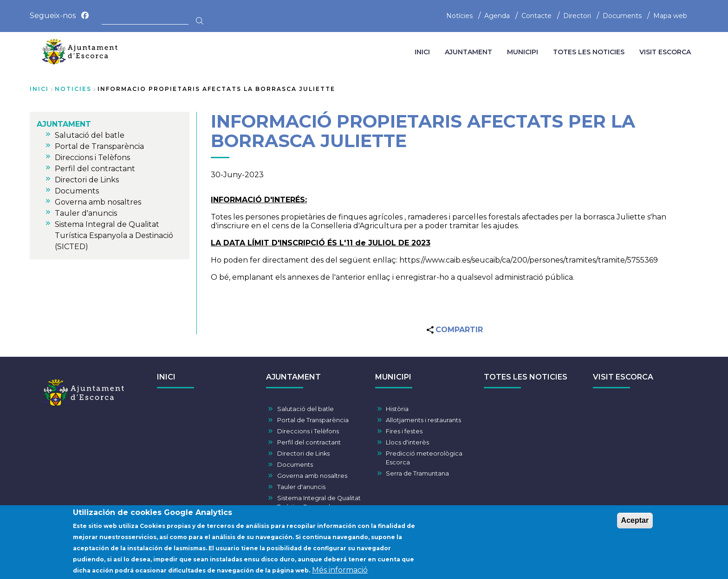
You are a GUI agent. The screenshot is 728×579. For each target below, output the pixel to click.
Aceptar (635, 524)
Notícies (459, 16)
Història (397, 409)
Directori (577, 16)
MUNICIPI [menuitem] (523, 52)
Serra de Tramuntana (417, 473)
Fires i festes (404, 431)
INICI (166, 377)
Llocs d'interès (407, 442)
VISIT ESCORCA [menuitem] (665, 52)
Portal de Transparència (313, 420)
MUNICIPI (393, 377)
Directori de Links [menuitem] (87, 180)
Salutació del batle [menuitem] (90, 135)
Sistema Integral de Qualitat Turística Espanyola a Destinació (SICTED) (319, 507)
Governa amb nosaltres (312, 476)
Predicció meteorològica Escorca (424, 458)
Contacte (536, 16)
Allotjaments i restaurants (423, 420)
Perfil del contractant (309, 442)
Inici (39, 89)
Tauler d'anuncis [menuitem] (86, 213)
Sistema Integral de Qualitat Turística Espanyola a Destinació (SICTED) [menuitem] (114, 235)
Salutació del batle (305, 409)
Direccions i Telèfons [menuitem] (92, 158)
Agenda (497, 16)
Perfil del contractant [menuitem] (95, 169)
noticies (73, 89)
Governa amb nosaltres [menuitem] (98, 202)
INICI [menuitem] (422, 52)
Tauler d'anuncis (301, 487)
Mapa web (670, 16)
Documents (622, 16)
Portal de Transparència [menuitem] (99, 146)
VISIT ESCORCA (623, 377)
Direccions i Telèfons (308, 431)
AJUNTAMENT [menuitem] (468, 52)
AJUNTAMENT (293, 377)
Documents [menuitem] (77, 191)
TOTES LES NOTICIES (526, 377)
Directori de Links (303, 454)
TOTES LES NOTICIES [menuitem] (589, 52)
